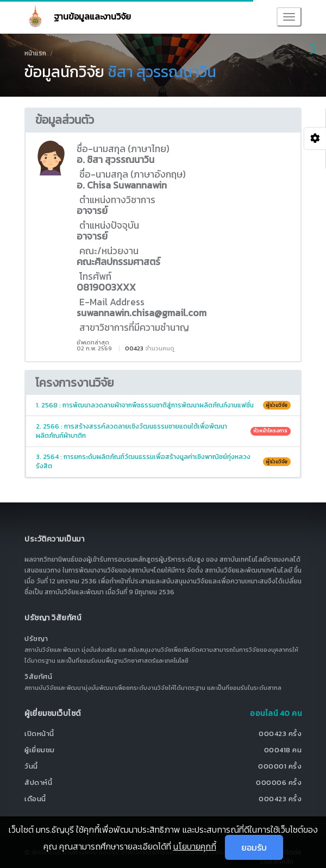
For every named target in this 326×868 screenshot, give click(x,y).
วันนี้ (31, 766)
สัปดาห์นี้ (38, 782)
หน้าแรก (35, 53)
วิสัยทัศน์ (38, 677)
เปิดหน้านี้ (39, 734)
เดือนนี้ (35, 799)
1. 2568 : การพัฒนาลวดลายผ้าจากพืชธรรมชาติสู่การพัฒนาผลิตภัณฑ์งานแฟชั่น (163, 405)
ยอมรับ (254, 847)
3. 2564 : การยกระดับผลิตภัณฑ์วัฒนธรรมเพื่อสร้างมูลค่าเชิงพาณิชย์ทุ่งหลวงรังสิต (163, 461)
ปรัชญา (36, 639)
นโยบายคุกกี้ (195, 846)
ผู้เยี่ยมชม (40, 750)
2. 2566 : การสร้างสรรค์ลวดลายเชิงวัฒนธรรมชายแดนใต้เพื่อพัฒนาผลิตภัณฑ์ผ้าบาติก (163, 431)
